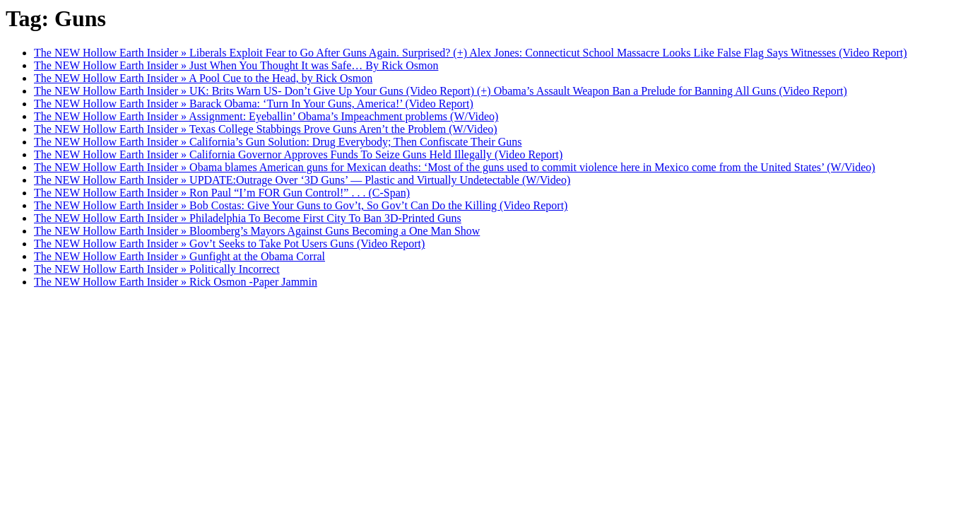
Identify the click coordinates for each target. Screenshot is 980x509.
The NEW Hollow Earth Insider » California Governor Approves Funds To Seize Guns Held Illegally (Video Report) (298, 154)
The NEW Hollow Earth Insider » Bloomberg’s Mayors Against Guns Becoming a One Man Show (257, 231)
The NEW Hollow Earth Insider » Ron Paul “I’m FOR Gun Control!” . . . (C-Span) (222, 193)
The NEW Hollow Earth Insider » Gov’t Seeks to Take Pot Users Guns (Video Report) (229, 244)
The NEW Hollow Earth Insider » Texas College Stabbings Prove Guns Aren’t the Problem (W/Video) (266, 129)
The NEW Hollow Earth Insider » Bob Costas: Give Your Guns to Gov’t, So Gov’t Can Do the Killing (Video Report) (301, 205)
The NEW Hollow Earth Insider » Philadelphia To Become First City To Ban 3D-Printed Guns (248, 218)
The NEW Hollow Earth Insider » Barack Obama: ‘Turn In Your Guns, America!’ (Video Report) (254, 104)
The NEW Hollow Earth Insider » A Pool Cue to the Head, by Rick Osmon (203, 78)
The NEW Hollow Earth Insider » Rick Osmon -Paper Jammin (176, 282)
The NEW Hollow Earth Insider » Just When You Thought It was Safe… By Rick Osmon (236, 65)
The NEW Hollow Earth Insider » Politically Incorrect (157, 269)
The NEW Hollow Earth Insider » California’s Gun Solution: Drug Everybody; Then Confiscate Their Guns (278, 142)
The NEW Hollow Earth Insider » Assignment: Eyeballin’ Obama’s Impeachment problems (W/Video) (266, 116)
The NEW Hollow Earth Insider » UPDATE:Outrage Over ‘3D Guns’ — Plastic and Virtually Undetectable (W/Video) (302, 180)
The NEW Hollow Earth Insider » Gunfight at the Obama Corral (179, 256)
